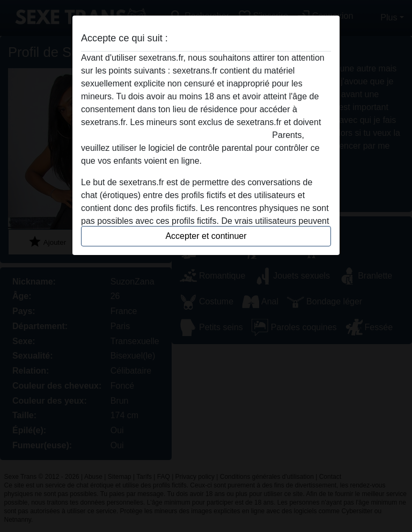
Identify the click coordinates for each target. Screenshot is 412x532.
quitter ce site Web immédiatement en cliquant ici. (175, 135)
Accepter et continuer (206, 236)
